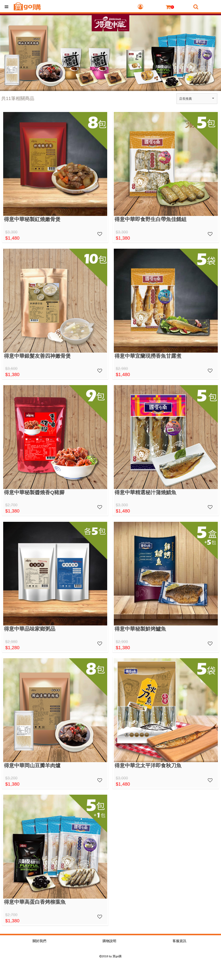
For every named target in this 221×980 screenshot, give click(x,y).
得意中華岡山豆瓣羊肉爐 (32, 765)
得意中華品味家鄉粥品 (30, 629)
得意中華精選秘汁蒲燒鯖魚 (145, 492)
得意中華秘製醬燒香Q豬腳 (34, 492)
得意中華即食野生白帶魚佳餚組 (151, 219)
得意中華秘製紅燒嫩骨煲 (32, 219)
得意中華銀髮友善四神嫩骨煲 (37, 356)
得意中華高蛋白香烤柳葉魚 (35, 902)
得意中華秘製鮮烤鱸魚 (140, 629)
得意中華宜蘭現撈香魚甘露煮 (148, 356)
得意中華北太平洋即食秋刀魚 (148, 765)
